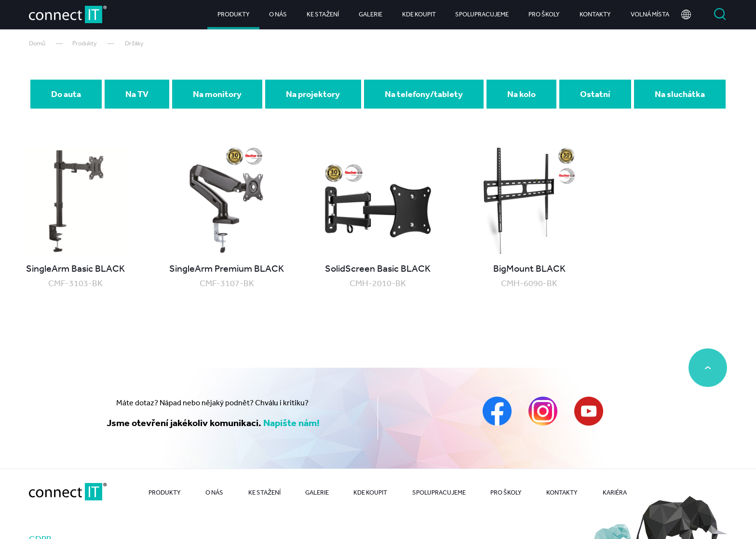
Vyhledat (720, 14)
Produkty (234, 14)
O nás (278, 14)
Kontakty (595, 14)
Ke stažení (323, 14)
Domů (37, 43)
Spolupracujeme (482, 14)
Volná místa (650, 14)
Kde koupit (419, 14)
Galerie (371, 14)
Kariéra (615, 492)
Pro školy (544, 14)
